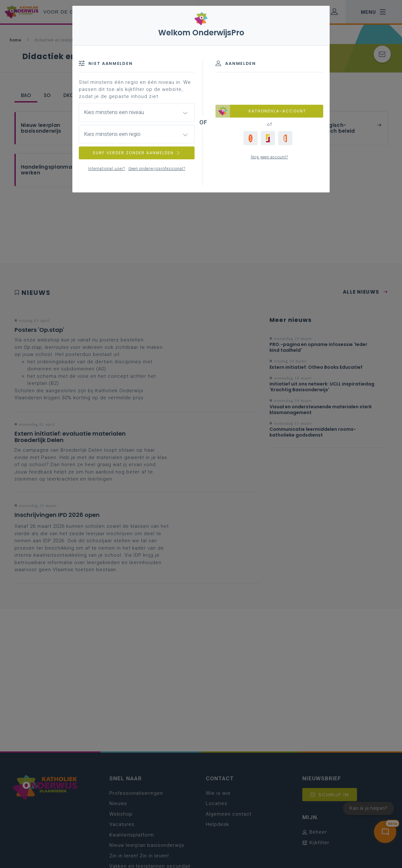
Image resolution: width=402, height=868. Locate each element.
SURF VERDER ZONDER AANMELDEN (137, 153)
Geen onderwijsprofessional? (157, 169)
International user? (107, 169)
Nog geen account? (270, 157)
